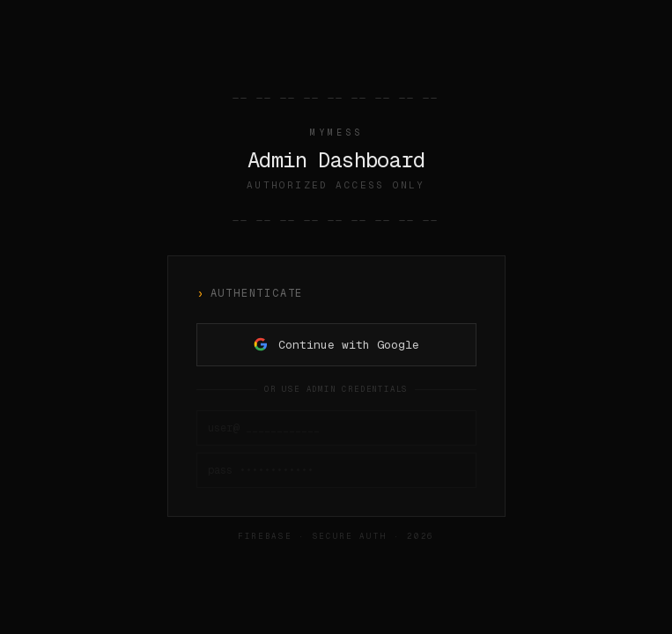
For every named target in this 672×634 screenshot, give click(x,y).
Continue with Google (336, 345)
